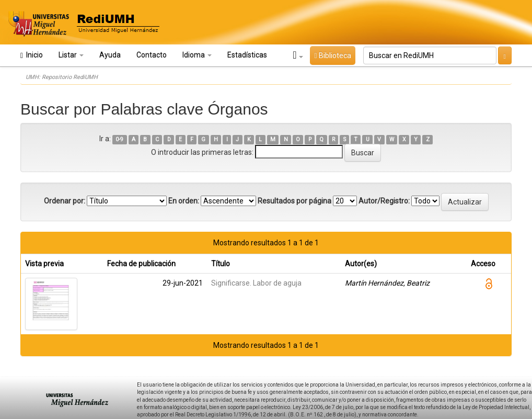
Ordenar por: (65, 201)
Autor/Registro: (384, 201)
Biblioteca (332, 55)
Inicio (32, 55)
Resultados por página (294, 201)
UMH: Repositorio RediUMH (62, 77)
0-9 (119, 139)
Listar (71, 55)
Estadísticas (247, 55)
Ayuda (110, 55)
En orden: (184, 201)
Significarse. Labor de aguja (256, 283)
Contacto (152, 55)
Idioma (197, 55)
